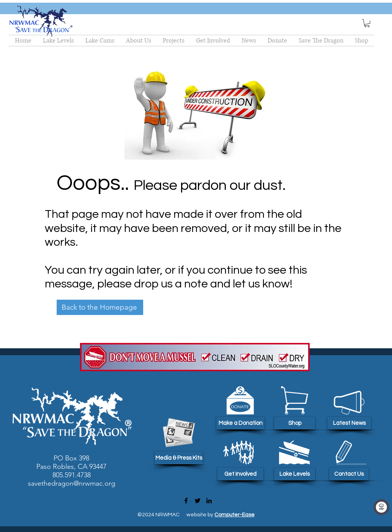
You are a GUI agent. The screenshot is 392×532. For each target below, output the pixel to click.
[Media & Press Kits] (179, 458)
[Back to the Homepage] (100, 307)
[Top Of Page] (381, 507)
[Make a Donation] (240, 423)
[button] (367, 23)
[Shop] (295, 423)
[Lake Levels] (295, 474)
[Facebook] (186, 501)
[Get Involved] (240, 474)
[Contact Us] (349, 474)
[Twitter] (198, 501)
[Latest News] (349, 423)
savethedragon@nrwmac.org (72, 483)
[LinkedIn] (209, 501)
